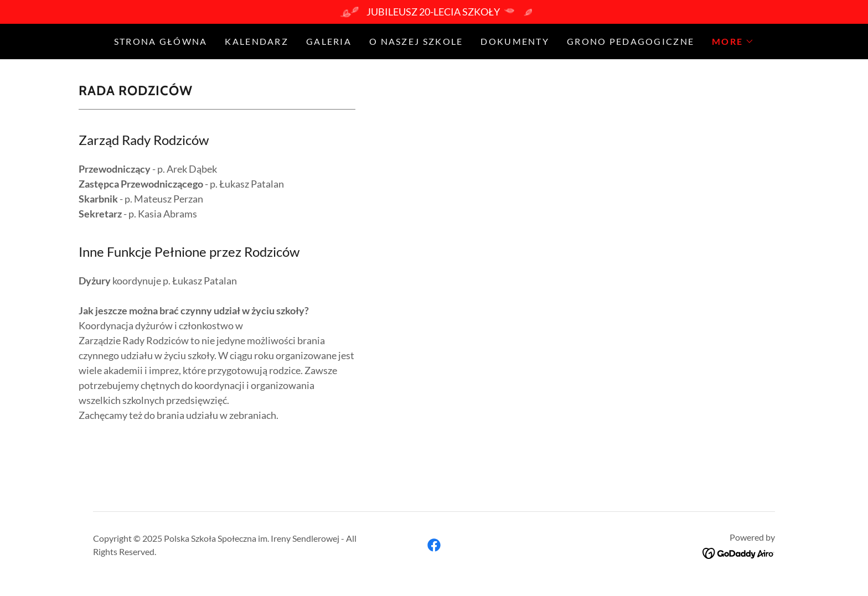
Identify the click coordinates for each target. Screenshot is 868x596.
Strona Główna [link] (161, 41)
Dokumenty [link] (515, 41)
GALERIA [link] (329, 41)
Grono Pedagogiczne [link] (631, 41)
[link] (434, 545)
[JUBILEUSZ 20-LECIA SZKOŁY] (434, 12)
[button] (733, 42)
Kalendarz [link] (257, 41)
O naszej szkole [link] (416, 41)
